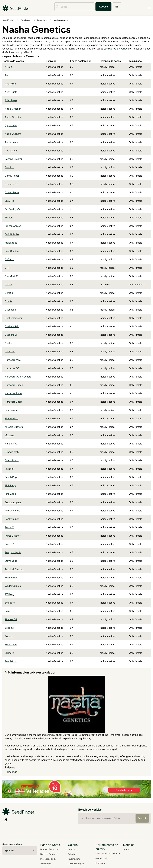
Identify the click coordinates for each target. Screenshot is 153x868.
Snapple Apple (13, 552)
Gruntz (9, 301)
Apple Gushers (13, 134)
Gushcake (10, 310)
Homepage (11, 772)
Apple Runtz (12, 151)
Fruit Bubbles (12, 234)
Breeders (42, 20)
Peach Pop (11, 477)
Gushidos (10, 343)
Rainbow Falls (12, 511)
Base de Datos (47, 854)
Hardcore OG (12, 368)
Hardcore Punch (14, 385)
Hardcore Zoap (13, 402)
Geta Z (8, 284)
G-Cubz (9, 259)
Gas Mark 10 (12, 276)
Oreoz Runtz (12, 460)
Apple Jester (12, 142)
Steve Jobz (11, 561)
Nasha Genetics (62, 20)
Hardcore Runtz (14, 393)
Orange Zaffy (12, 452)
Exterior (72, 854)
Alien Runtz (11, 92)
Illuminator (100, 863)
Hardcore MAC (13, 360)
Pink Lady (10, 485)
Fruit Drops (11, 243)
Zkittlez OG (11, 619)
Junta (126, 849)
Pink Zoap (10, 494)
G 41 (7, 268)
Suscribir (142, 818)
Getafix (9, 293)
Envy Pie (10, 201)
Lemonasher (12, 410)
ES (117, 7)
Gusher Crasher (13, 318)
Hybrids (123, 49)
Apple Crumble (13, 117)
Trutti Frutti (11, 578)
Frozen (9, 218)
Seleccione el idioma (12, 844)
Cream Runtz (12, 192)
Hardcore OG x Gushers (18, 377)
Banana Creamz (14, 159)
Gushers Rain (12, 326)
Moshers (10, 435)
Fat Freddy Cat (13, 209)
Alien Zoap (11, 100)
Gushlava (10, 351)
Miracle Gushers (14, 427)
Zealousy (10, 603)
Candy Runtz (12, 176)
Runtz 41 (9, 527)
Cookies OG (12, 184)
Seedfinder (8, 20)
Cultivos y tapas (76, 864)
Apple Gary (11, 125)
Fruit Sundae (12, 251)
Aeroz (8, 75)
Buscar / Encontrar (49, 849)
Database (25, 20)
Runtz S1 (9, 544)
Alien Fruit (10, 84)
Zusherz (9, 653)
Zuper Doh (11, 644)
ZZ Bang (9, 594)
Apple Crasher (13, 109)
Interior (71, 849)
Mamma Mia (12, 418)
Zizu (7, 611)
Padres (112, 49)
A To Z (8, 67)
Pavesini (9, 469)
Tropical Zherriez (14, 569)
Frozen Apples (13, 226)
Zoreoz (9, 636)
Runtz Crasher (13, 536)
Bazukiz (9, 167)
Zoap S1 (9, 628)
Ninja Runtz (11, 444)
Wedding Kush (13, 586)
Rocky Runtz (12, 519)
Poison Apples (13, 502)
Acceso (103, 7)
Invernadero (74, 859)
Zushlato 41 (11, 661)
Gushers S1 (11, 335)
